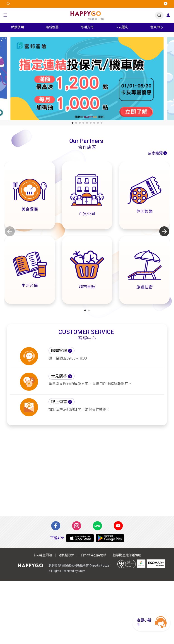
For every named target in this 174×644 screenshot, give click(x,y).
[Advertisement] (87, 473)
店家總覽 (155, 153)
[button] (5, 15)
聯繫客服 (59, 351)
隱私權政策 (66, 555)
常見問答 (59, 376)
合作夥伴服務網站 (94, 555)
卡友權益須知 (42, 555)
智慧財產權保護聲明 (127, 555)
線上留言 (59, 402)
